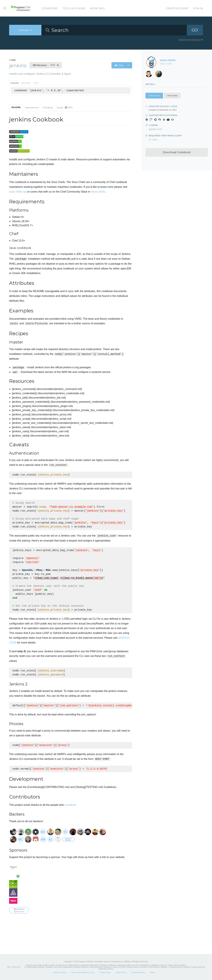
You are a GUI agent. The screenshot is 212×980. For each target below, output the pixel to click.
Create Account (177, 8)
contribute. (71, 805)
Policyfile (15, 83)
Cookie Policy (121, 972)
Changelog (48, 108)
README (16, 107)
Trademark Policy (138, 972)
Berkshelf (26, 83)
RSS (12, 60)
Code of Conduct (60, 972)
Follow (123, 65)
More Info (97, 8)
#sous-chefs (98, 192)
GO (195, 30)
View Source (154, 96)
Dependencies (32, 108)
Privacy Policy (105, 972)
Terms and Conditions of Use (83, 972)
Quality (65, 107)
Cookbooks (50, 8)
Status (152, 972)
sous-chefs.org (18, 192)
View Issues (172, 96)
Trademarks (16, 967)
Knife (36, 83)
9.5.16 (44, 65)
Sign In (198, 8)
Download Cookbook (177, 152)
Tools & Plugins (74, 8)
